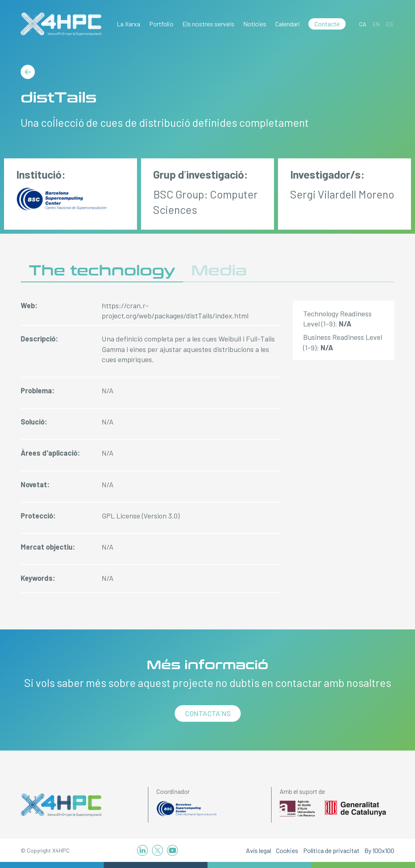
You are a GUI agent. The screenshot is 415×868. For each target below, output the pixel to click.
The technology (102, 271)
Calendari (288, 24)
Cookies (287, 850)
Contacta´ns (208, 713)
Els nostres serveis (208, 24)
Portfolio (161, 24)
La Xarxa (128, 24)
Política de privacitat (331, 850)
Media (219, 271)
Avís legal (259, 850)
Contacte (327, 24)
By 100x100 (379, 850)
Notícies (255, 24)
